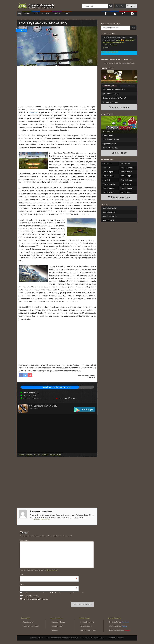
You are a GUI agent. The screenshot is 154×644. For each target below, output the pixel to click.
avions (21, 455)
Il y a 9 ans (105, 48)
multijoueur (55, 455)
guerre (29, 455)
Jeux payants (126, 164)
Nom (21, 575)
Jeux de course (126, 188)
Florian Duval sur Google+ (42, 520)
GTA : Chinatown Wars (111, 94)
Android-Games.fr (36, 6)
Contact (55, 630)
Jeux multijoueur (109, 172)
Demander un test (87, 622)
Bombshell (33, 112)
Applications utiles (110, 212)
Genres (67, 14)
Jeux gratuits (107, 164)
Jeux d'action (126, 184)
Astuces (46, 14)
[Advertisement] (57, 85)
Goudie (122, 638)
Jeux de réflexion (109, 176)
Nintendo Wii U (108, 220)
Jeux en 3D (107, 168)
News (27, 14)
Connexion (120, 6)
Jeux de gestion (109, 192)
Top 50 (56, 14)
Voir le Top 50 (119, 153)
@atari (118, 40)
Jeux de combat (109, 188)
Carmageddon (108, 135)
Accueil (19, 14)
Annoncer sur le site (88, 630)
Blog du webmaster (110, 216)
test (23, 30)
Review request (86, 626)
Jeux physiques (127, 176)
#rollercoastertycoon (110, 45)
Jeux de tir (107, 180)
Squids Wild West (109, 144)
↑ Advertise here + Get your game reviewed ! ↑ (119, 63)
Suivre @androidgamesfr (110, 52)
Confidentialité (57, 626)
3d (39, 455)
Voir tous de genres (119, 197)
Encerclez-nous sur (120, 630)
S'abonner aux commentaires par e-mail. (34, 599)
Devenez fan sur (119, 622)
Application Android (110, 208)
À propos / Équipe (58, 622)
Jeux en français (127, 168)
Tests (36, 14)
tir (35, 455)
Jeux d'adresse (126, 180)
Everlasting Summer (110, 102)
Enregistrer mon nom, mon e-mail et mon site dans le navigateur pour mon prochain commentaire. (54, 593)
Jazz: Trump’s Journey (111, 140)
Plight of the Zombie (110, 148)
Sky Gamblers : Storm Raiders (114, 90)
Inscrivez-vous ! (53, 570)
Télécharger (87, 409)
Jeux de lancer (126, 192)
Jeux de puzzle (126, 172)
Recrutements (28, 622)
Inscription (131, 6)
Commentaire (24, 540)
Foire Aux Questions (30, 626)
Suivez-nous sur (118, 626)
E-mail (22, 584)
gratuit (45, 455)
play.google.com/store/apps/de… (114, 42)
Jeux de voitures (109, 184)
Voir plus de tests (119, 107)
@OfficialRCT (129, 40)
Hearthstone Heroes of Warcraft (114, 98)
